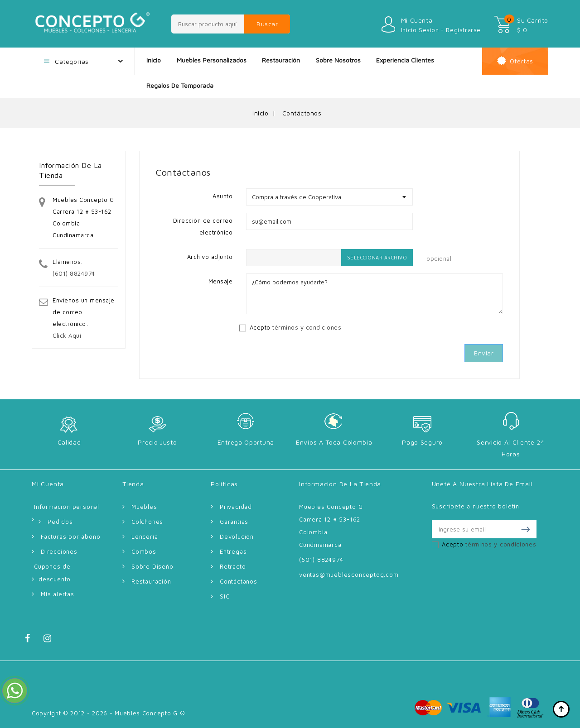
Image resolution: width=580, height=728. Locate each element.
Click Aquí (67, 335)
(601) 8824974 (74, 273)
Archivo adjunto (210, 257)
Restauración (281, 60)
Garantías (234, 522)
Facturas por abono (70, 536)
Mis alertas (58, 594)
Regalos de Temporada (180, 85)
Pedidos (60, 522)
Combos (144, 551)
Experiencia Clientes (405, 60)
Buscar (267, 24)
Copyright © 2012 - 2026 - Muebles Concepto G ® (108, 713)
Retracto (233, 566)
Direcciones (59, 551)
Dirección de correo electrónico (203, 226)
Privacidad (236, 507)
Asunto (222, 196)
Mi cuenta (48, 484)
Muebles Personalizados (212, 60)
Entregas (233, 551)
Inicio (154, 60)
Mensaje (221, 281)
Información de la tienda (340, 484)
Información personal (67, 507)
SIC (225, 596)
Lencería (145, 536)
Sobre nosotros (338, 60)
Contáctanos (239, 581)
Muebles (144, 507)
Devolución (237, 536)
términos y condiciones (307, 327)
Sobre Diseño (152, 566)
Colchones (147, 522)
